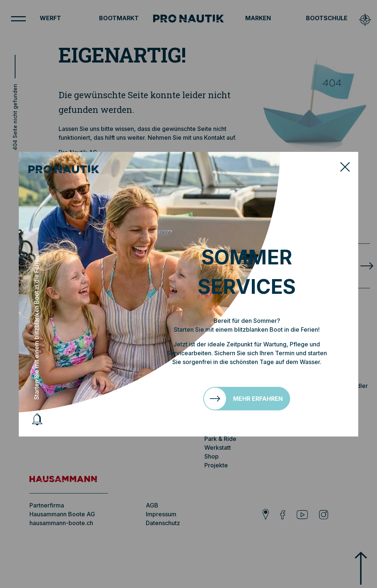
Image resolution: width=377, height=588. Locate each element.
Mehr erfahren (258, 399)
